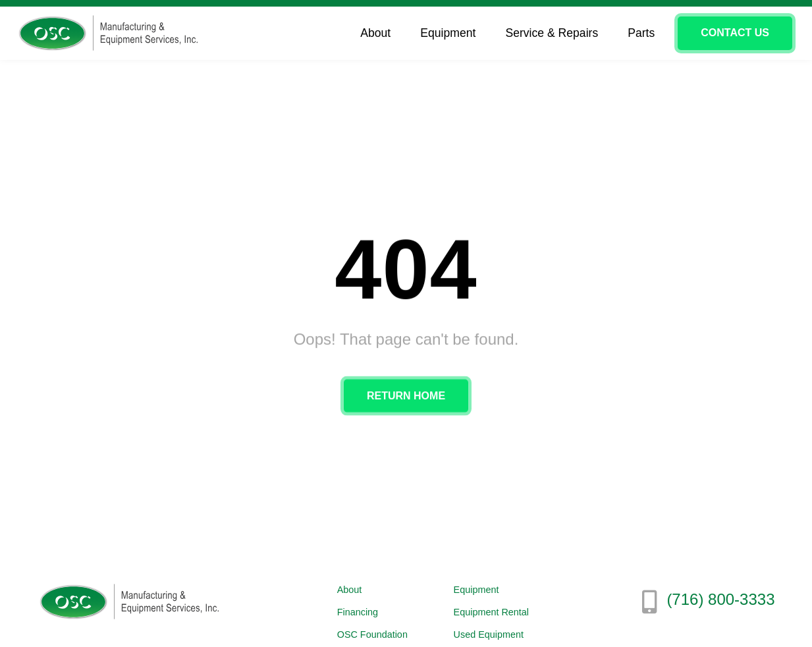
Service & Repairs (555, 33)
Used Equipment (489, 634)
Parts (641, 33)
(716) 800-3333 (720, 599)
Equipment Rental (491, 612)
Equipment (451, 33)
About (379, 33)
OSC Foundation (372, 634)
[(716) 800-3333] (649, 602)
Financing (358, 612)
